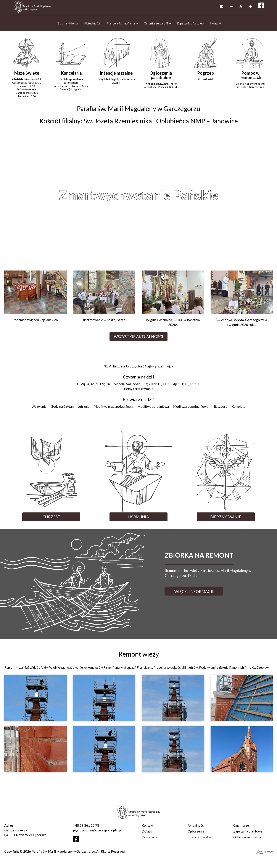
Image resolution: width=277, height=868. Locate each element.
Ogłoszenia (196, 833)
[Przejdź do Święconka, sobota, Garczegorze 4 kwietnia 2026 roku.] (242, 303)
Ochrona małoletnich (248, 839)
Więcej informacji (194, 594)
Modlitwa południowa (153, 409)
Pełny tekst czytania (139, 391)
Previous (18, 197)
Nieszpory (220, 409)
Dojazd (147, 833)
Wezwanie (39, 409)
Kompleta (238, 409)
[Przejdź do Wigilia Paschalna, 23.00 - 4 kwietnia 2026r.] (173, 303)
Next (259, 197)
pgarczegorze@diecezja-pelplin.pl (97, 832)
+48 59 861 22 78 (86, 828)
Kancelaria (149, 839)
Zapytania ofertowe (248, 833)
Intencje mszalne (200, 839)
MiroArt (265, 854)
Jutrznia (84, 409)
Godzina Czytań (62, 409)
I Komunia (138, 519)
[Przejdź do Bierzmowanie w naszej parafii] (104, 300)
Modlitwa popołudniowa (191, 409)
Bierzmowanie (226, 519)
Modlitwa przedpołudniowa (113, 409)
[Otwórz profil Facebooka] (78, 842)
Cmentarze (241, 828)
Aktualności (196, 828)
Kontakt (148, 828)
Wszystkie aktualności (138, 339)
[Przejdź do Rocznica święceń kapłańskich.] (35, 300)
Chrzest (51, 519)
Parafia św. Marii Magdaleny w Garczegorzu (63, 854)
